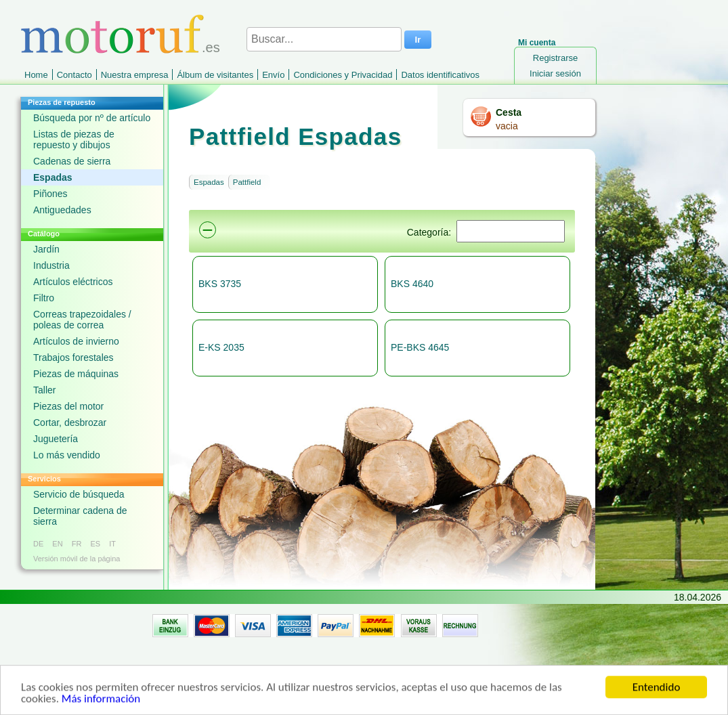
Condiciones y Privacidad (343, 75)
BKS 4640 (412, 284)
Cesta (509, 112)
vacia (507, 126)
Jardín (46, 249)
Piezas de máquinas (76, 374)
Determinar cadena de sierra (80, 516)
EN (57, 544)
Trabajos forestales (73, 357)
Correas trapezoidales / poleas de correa (82, 320)
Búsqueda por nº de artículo (92, 118)
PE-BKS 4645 (420, 347)
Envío (273, 75)
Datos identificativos (440, 75)
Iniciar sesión (555, 73)
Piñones (50, 194)
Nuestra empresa (135, 75)
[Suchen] (511, 231)
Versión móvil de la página (77, 559)
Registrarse (555, 58)
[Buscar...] (324, 39)
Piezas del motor (68, 406)
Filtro (44, 298)
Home (36, 75)
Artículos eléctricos (73, 282)
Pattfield (247, 182)
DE (38, 544)
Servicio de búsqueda (79, 494)
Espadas (53, 177)
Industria (51, 265)
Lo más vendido (67, 455)
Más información (101, 701)
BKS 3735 (220, 284)
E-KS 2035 (221, 347)
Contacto (74, 75)
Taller (44, 390)
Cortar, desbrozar (70, 422)
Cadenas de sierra (72, 161)
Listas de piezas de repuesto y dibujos (74, 139)
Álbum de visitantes (215, 75)
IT (112, 544)
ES (95, 544)
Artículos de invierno (76, 341)
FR (77, 544)
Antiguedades (62, 210)
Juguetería (56, 439)
